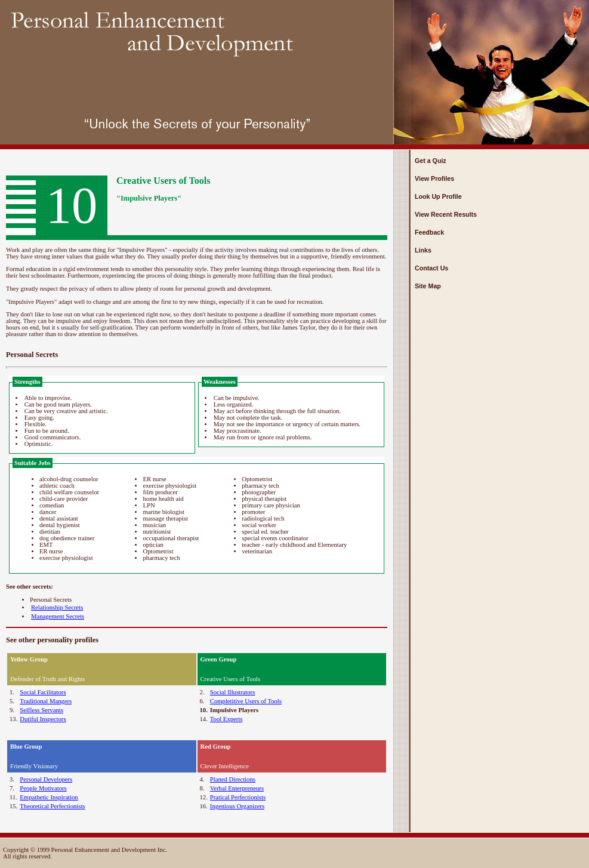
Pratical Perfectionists (238, 797)
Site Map (428, 286)
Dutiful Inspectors (43, 719)
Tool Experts (226, 719)
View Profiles (434, 178)
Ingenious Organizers (237, 806)
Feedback (429, 232)
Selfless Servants (41, 710)
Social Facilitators (43, 692)
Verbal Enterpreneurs (237, 788)
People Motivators (43, 788)
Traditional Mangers (46, 701)
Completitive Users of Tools (246, 701)
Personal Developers (46, 779)
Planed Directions (233, 779)
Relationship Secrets (57, 607)
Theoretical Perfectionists (52, 806)
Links (423, 250)
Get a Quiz (431, 161)
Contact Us (431, 268)
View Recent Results (446, 214)
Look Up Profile (438, 196)
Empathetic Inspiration (49, 797)
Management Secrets (58, 616)
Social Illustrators (232, 692)
